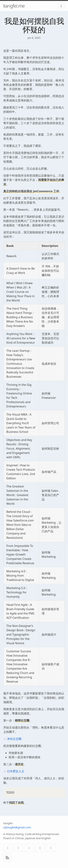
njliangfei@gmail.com (17, 827)
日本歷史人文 (16, 771)
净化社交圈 (14, 739)
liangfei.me (14, 6)
